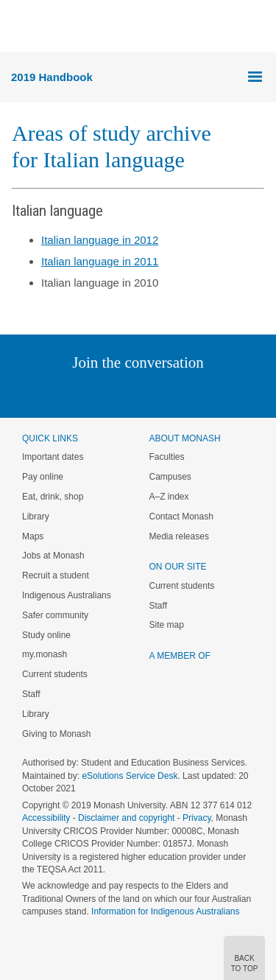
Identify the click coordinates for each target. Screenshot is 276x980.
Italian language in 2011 (100, 261)
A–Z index (169, 497)
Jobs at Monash (53, 556)
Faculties (167, 457)
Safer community (55, 615)
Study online (46, 635)
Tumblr (179, 392)
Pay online (43, 477)
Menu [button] (19, 27)
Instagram (34, 392)
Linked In (64, 392)
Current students (55, 674)
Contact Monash (181, 517)
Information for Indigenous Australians (165, 911)
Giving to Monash (56, 734)
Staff (31, 694)
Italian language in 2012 (100, 240)
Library (36, 517)
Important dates (53, 457)
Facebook (123, 392)
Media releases (179, 536)
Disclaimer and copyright (126, 818)
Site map (167, 625)
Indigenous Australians (67, 595)
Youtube (209, 392)
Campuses (170, 477)
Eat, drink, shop (53, 497)
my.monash (45, 654)
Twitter (95, 392)
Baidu (240, 392)
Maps (33, 536)
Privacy (197, 818)
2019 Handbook (52, 77)
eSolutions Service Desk (130, 776)
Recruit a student (56, 575)
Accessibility (46, 818)
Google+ (149, 392)
